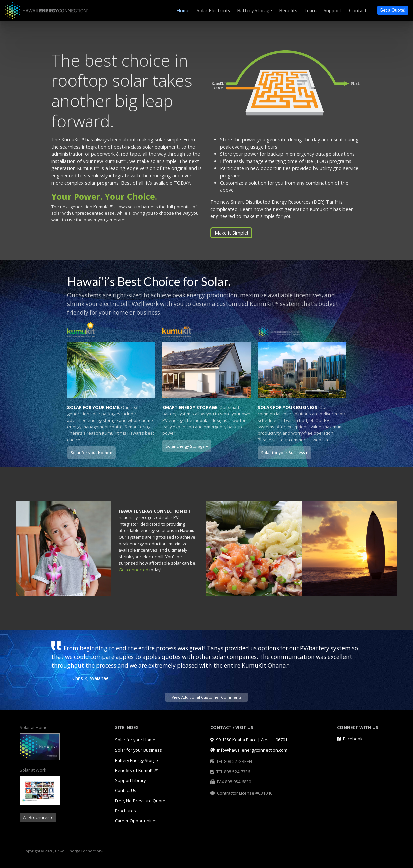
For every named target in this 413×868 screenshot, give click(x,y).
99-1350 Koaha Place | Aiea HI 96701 (249, 740)
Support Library (130, 780)
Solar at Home (34, 727)
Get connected (133, 570)
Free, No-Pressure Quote (140, 801)
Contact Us (126, 790)
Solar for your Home (135, 740)
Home (183, 11)
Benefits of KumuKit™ (137, 770)
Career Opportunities (136, 821)
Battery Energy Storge (136, 760)
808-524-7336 (237, 772)
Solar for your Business (139, 750)
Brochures (125, 811)
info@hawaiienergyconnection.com (249, 750)
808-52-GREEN (238, 761)
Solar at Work (33, 770)
